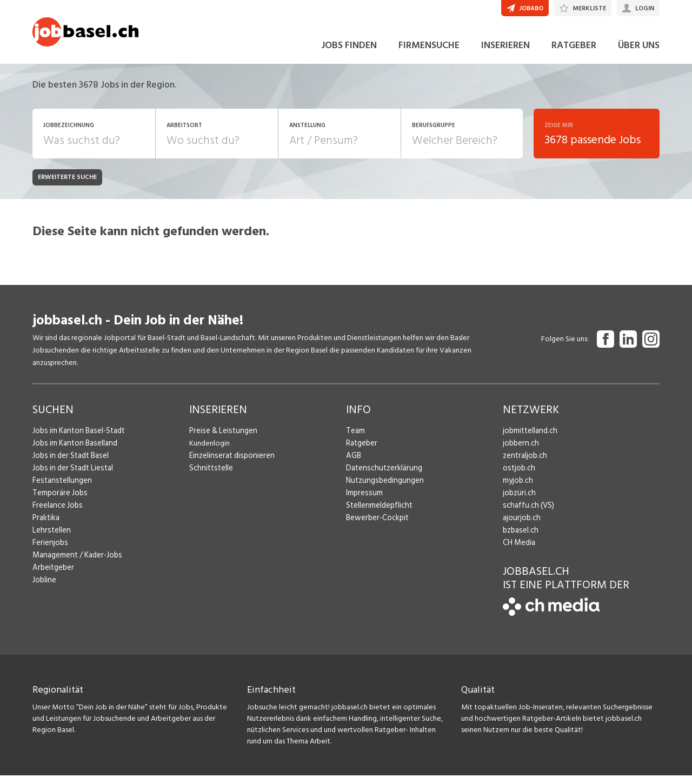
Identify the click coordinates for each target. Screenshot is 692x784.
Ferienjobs (49, 551)
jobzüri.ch (518, 501)
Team (355, 439)
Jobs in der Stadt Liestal (71, 476)
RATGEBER (574, 53)
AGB (353, 464)
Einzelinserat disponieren (229, 464)
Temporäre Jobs (58, 501)
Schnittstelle (210, 476)
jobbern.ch (520, 451)
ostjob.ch (518, 476)
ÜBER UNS (639, 53)
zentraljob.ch (524, 464)
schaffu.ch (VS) (526, 513)
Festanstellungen (60, 489)
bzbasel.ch (520, 538)
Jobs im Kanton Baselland (73, 451)
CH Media (518, 551)
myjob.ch (517, 489)
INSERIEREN (505, 53)
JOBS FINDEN (349, 53)
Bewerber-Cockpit (376, 526)
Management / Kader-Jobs (76, 563)
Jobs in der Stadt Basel (69, 464)
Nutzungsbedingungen (382, 489)
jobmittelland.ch (529, 439)
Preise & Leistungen (221, 439)
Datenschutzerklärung (381, 476)
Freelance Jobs (56, 513)
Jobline (44, 588)
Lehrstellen (50, 538)
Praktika (46, 526)
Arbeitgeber (52, 576)
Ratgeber (361, 451)
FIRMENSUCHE (429, 53)
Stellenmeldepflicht (378, 513)
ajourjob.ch (521, 526)
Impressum (363, 501)
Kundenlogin (209, 451)
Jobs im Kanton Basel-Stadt (77, 439)
